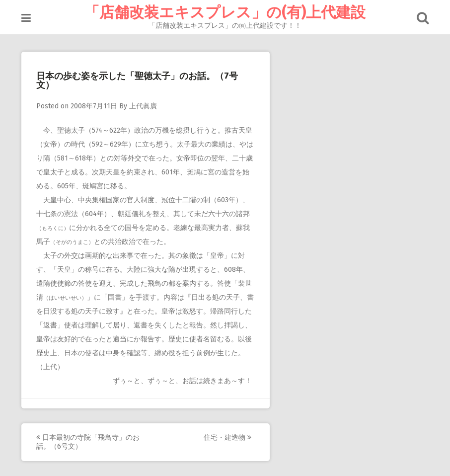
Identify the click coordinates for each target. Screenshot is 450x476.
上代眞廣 (143, 106)
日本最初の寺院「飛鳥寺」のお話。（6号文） (88, 442)
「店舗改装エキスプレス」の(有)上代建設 (225, 12)
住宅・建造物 (227, 437)
